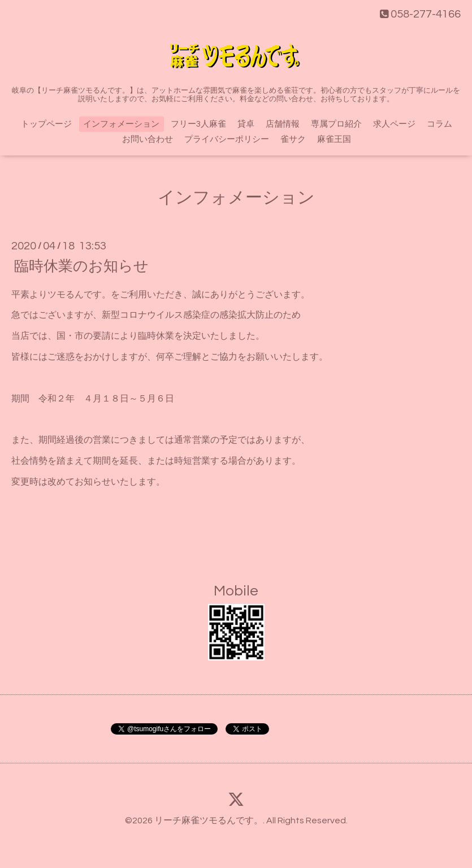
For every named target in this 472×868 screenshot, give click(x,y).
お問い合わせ (148, 139)
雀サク (293, 139)
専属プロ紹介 (336, 124)
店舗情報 (283, 124)
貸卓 (246, 124)
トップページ (46, 124)
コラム (439, 124)
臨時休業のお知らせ (81, 266)
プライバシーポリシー (227, 139)
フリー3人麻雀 (198, 124)
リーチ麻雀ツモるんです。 (209, 821)
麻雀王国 (334, 139)
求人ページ (394, 124)
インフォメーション (121, 124)
